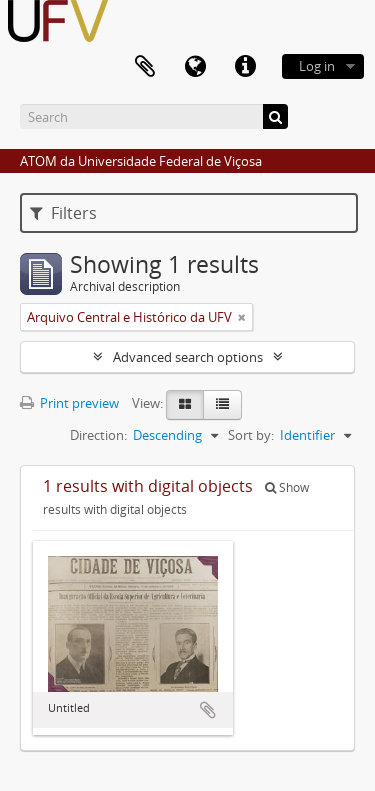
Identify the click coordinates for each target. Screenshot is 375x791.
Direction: (98, 435)
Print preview (69, 403)
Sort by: (251, 435)
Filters (63, 213)
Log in (317, 66)
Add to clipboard (208, 710)
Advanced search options (188, 357)
